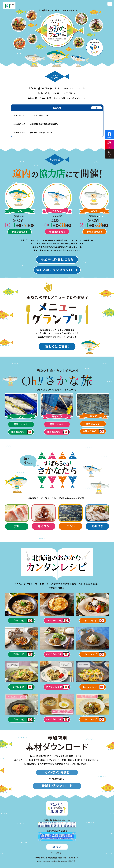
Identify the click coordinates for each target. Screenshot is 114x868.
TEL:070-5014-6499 (44, 861)
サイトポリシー (57, 853)
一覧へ (96, 108)
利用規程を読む (57, 779)
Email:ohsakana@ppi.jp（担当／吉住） (64, 861)
